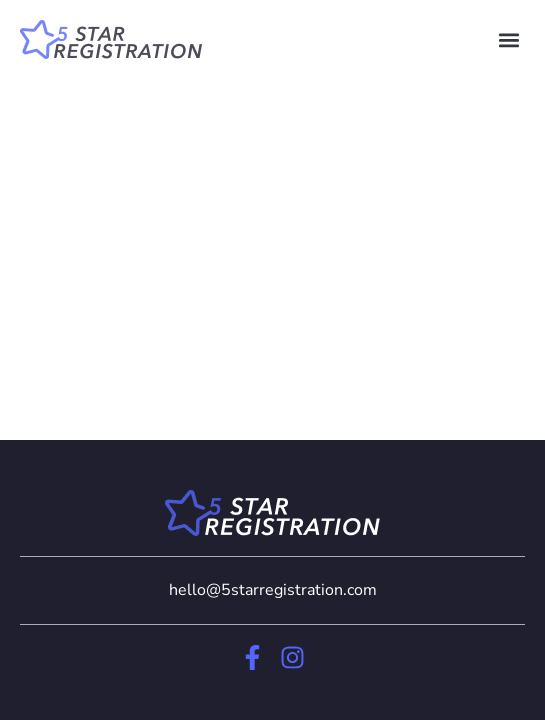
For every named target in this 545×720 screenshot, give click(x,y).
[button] (508, 39)
